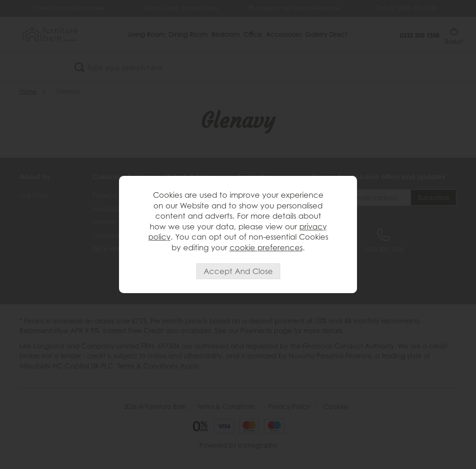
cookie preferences (266, 248)
